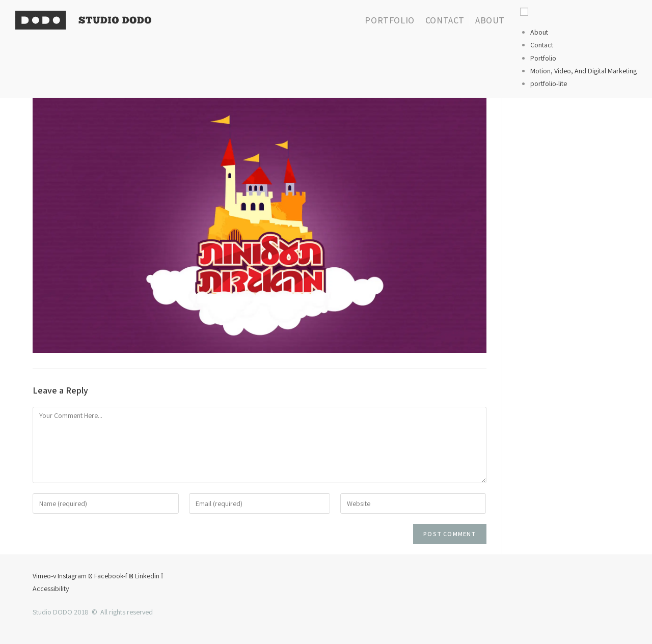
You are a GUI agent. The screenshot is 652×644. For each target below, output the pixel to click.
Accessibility (51, 589)
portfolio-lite (549, 83)
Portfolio (543, 58)
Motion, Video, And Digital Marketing (583, 71)
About (539, 32)
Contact (542, 45)
